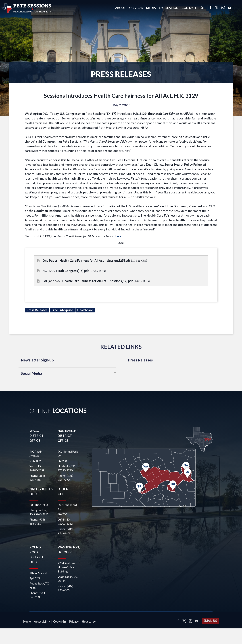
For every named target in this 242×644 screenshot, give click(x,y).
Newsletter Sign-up (37, 360)
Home (27, 621)
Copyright (60, 621)
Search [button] (202, 8)
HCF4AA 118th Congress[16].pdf (66, 271)
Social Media (31, 373)
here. (118, 236)
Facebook (210, 8)
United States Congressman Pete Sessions (27, 8)
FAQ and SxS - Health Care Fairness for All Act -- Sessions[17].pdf (88, 281)
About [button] (120, 8)
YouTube (229, 8)
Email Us (210, 621)
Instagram (223, 8)
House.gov (89, 621)
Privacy (74, 621)
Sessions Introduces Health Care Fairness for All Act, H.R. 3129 (121, 96)
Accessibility (42, 621)
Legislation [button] (169, 8)
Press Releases (140, 360)
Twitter (217, 8)
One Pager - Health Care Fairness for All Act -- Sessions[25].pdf (86, 260)
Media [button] (151, 8)
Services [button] (136, 8)
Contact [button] (189, 8)
